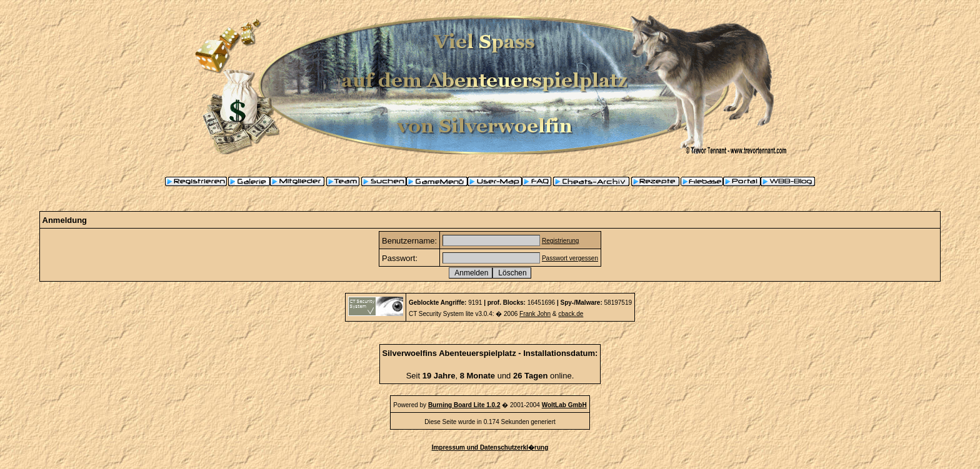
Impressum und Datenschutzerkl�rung (490, 447)
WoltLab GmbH (564, 405)
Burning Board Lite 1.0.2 (464, 405)
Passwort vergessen (570, 258)
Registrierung (560, 241)
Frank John (535, 314)
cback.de (571, 314)
